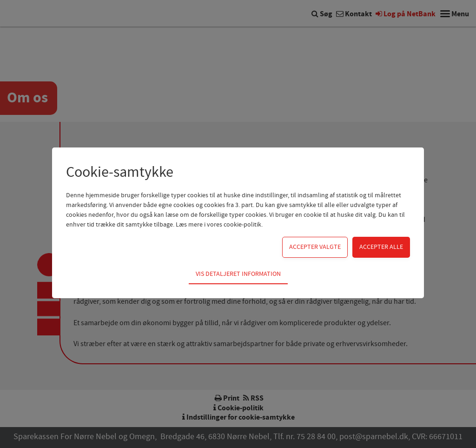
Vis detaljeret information (238, 274)
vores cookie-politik (234, 225)
